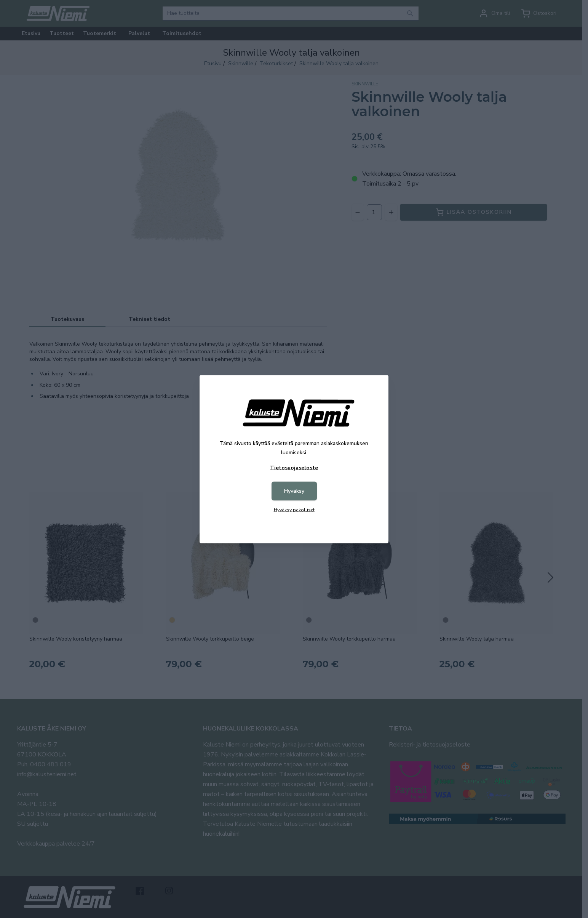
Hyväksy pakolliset (294, 509)
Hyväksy (294, 491)
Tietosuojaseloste (294, 467)
